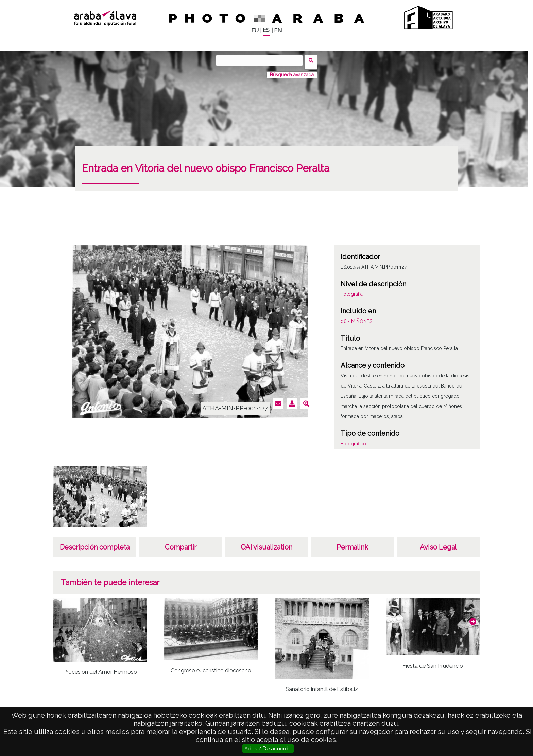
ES (266, 30)
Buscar (313, 60)
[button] (473, 618)
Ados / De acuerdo (268, 749)
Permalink (352, 543)
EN (278, 30)
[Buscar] (261, 60)
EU (255, 30)
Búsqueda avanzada (292, 71)
